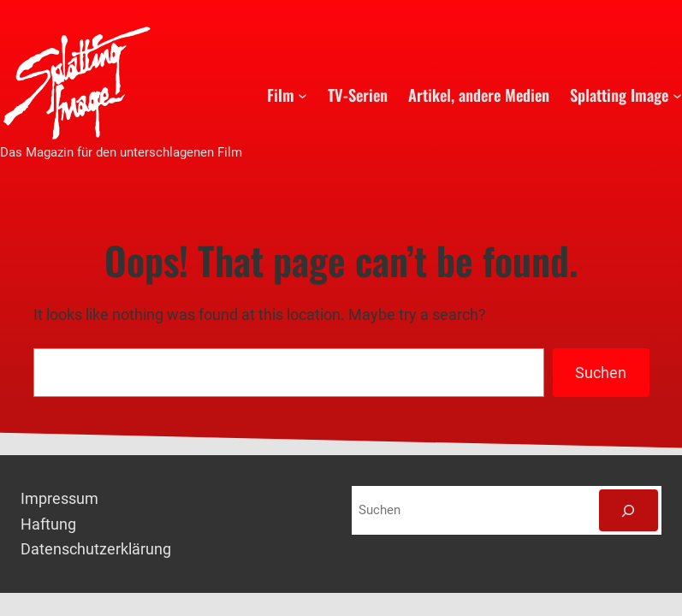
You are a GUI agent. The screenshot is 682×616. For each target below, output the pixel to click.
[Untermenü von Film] (302, 95)
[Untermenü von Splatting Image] (677, 95)
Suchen (601, 373)
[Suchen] (629, 510)
